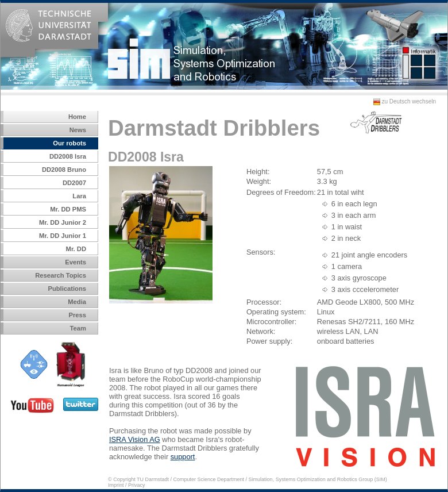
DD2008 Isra (68, 156)
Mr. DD (76, 249)
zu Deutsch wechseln (402, 101)
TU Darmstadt (153, 479)
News (78, 130)
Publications (67, 289)
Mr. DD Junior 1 (63, 236)
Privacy (137, 485)
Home (77, 117)
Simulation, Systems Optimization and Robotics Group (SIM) (318, 479)
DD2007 (74, 183)
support (183, 457)
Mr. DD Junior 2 (63, 222)
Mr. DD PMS (68, 209)
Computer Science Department (209, 479)
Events (76, 262)
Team (78, 328)
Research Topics (61, 275)
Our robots (69, 143)
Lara (79, 196)
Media (77, 302)
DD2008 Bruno (64, 170)
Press (78, 315)
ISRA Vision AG (135, 439)
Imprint (116, 485)
